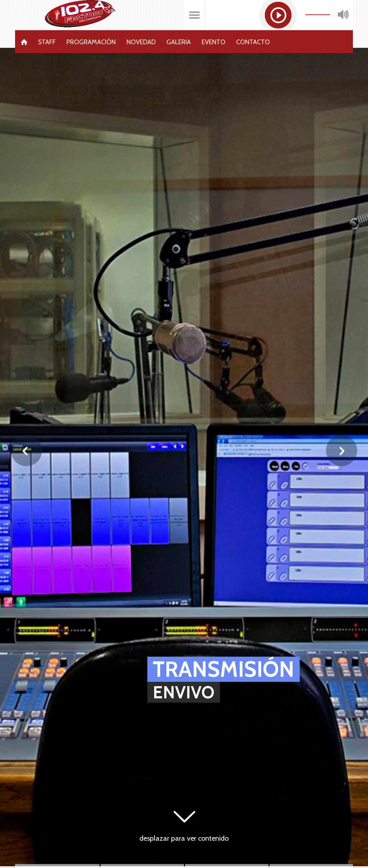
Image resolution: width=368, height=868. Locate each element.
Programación (91, 42)
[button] (278, 15)
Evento (213, 42)
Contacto (253, 42)
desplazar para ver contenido (184, 838)
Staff (47, 42)
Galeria (179, 42)
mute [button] (343, 15)
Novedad (141, 42)
